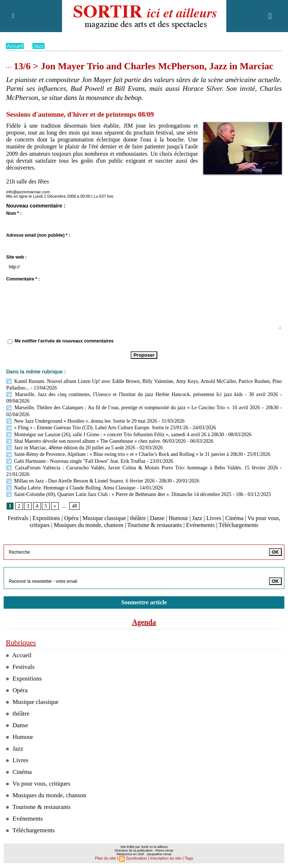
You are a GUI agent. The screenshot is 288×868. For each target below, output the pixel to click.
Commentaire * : (23, 279)
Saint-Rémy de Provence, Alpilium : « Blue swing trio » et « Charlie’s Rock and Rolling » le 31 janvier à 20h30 (124, 454)
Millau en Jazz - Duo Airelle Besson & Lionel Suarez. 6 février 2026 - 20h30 (89, 481)
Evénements (200, 525)
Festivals (18, 518)
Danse (157, 518)
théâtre (138, 518)
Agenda (144, 622)
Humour (178, 518)
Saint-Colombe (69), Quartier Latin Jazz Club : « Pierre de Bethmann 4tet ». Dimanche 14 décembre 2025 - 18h (125, 494)
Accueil (15, 46)
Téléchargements (239, 525)
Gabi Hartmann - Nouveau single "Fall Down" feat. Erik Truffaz (76, 461)
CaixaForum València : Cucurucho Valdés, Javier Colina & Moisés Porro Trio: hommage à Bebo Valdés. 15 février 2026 (142, 468)
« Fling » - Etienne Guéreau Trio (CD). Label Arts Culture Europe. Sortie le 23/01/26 (97, 428)
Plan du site (105, 858)
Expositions (46, 518)
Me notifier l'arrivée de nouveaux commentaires (64, 341)
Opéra (71, 518)
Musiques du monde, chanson (88, 525)
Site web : (16, 257)
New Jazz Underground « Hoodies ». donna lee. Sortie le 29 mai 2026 (82, 421)
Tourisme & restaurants (155, 525)
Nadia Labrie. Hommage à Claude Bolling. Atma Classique (71, 488)
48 (74, 506)
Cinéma (234, 518)
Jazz (39, 46)
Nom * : (14, 213)
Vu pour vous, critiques (38, 784)
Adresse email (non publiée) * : (38, 235)
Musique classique (104, 518)
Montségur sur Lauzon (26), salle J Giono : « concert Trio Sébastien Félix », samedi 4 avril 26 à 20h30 (115, 435)
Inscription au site (166, 858)
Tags (189, 858)
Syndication (137, 858)
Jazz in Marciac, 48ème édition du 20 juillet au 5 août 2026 (71, 448)
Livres (214, 518)
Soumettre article (144, 602)
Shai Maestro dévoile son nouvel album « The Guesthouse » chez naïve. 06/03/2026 (96, 441)
